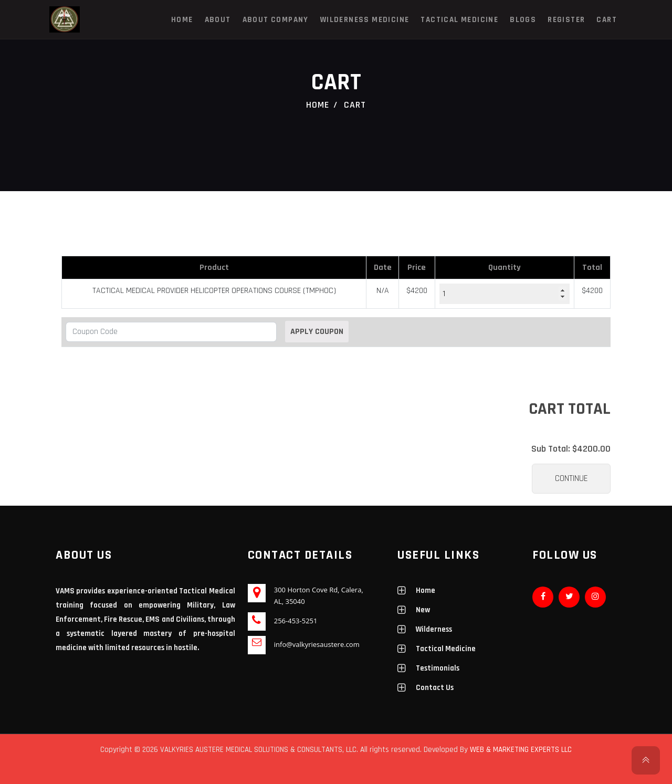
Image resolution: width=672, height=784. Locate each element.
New (423, 610)
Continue (571, 478)
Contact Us (435, 688)
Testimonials (438, 668)
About (218, 20)
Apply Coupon (317, 332)
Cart (607, 20)
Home (182, 20)
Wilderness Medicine (365, 20)
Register (566, 20)
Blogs (523, 20)
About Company (276, 20)
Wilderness (434, 629)
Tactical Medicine (459, 20)
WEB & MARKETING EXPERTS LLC (521, 750)
